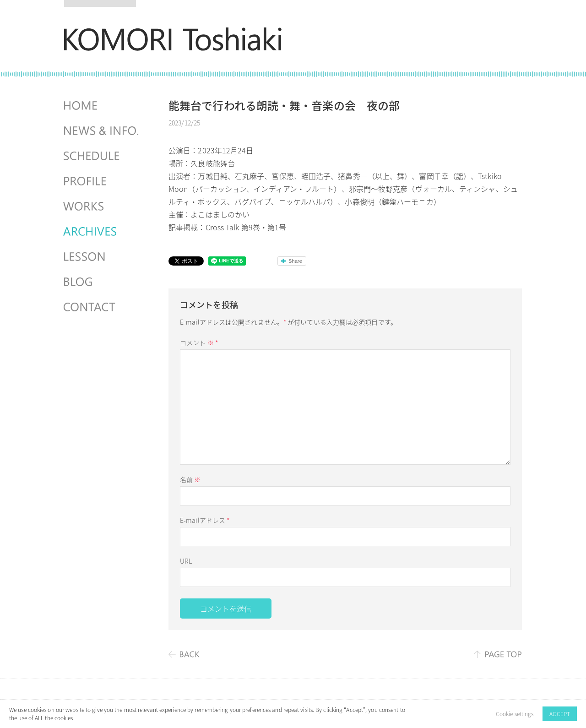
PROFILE (102, 181)
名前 (190, 479)
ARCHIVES (102, 232)
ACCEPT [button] (560, 714)
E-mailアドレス (205, 520)
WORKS (102, 206)
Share (295, 261)
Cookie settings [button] (515, 714)
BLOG (102, 282)
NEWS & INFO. (102, 131)
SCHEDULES (102, 156)
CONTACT (102, 307)
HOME (102, 106)
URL (186, 561)
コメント (199, 342)
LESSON (102, 257)
